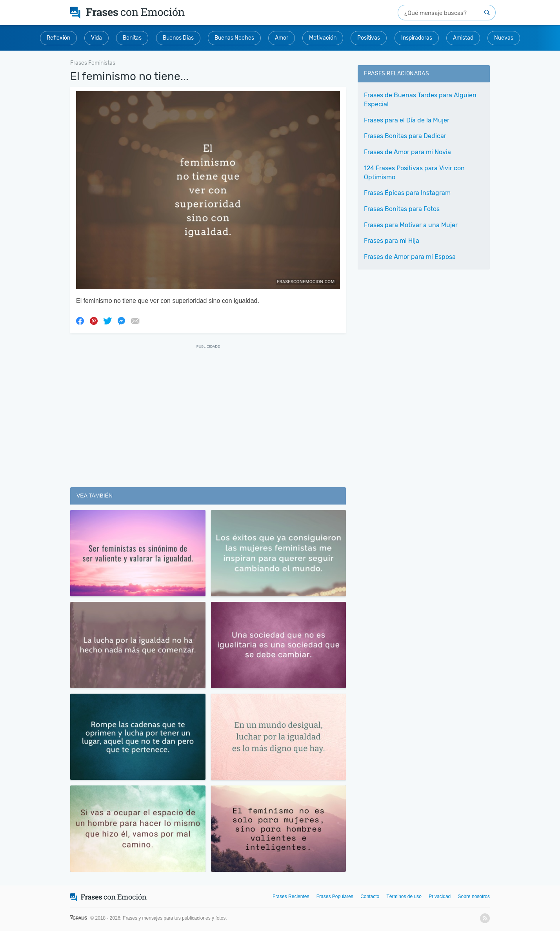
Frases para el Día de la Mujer (407, 120)
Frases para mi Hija (392, 241)
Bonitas (132, 38)
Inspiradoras (417, 38)
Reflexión (58, 38)
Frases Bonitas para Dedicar (405, 136)
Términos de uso (404, 896)
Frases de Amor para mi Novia (407, 152)
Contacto (370, 896)
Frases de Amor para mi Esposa (410, 257)
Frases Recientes (291, 896)
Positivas (369, 38)
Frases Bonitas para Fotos (402, 209)
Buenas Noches (234, 38)
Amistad (463, 38)
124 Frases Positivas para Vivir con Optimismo (414, 173)
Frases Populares (335, 896)
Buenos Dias (178, 38)
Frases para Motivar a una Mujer (411, 225)
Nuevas (504, 38)
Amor (282, 38)
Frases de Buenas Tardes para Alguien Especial (420, 100)
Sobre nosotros (474, 896)
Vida (96, 38)
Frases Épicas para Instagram (407, 193)
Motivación (323, 38)
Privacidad (440, 896)
